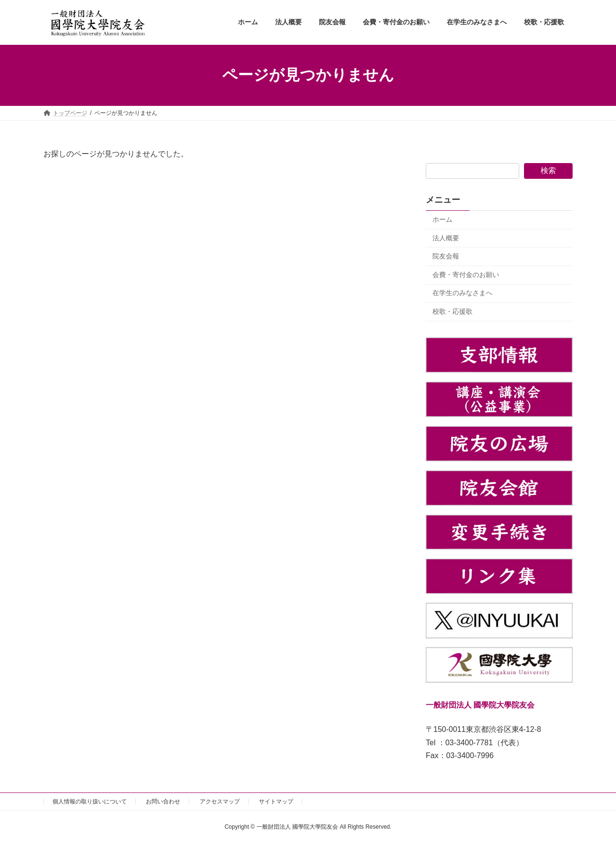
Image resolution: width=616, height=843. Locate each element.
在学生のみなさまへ (462, 293)
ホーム (442, 219)
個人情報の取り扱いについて (90, 802)
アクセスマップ (220, 802)
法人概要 (446, 237)
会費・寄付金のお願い (466, 274)
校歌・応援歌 (452, 311)
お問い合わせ (163, 802)
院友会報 (446, 256)
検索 (548, 170)
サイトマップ (276, 802)
